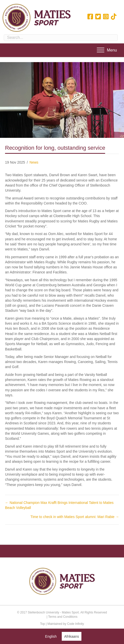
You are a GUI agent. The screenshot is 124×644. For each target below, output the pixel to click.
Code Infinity (75, 624)
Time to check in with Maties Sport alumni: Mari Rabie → (75, 517)
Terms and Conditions (63, 617)
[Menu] (107, 50)
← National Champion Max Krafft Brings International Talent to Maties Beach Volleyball (59, 505)
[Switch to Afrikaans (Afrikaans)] (72, 636)
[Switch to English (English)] (51, 636)
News (34, 162)
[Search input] (61, 38)
